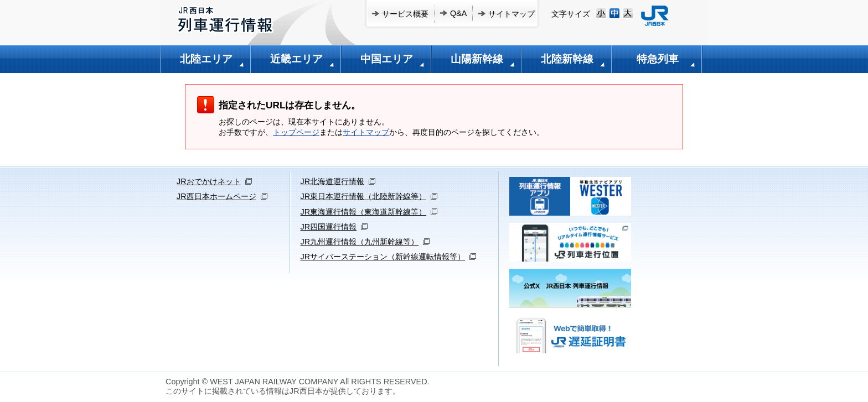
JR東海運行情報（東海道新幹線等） (364, 212)
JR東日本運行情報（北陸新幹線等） (364, 196)
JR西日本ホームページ (216, 196)
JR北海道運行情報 (333, 181)
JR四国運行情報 (329, 227)
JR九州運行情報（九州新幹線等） (360, 242)
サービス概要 (405, 14)
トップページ (296, 132)
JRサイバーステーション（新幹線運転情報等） (383, 257)
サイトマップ (512, 14)
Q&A (458, 13)
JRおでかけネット (209, 181)
